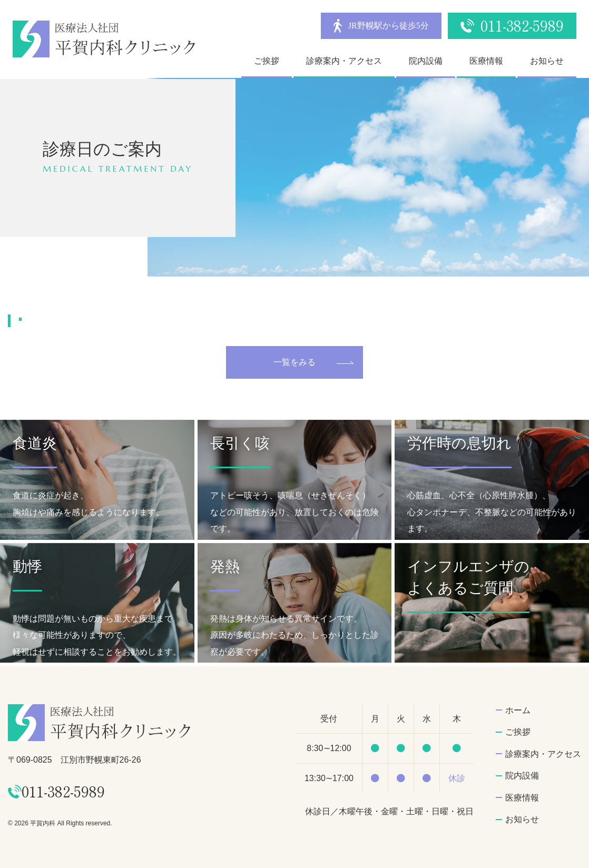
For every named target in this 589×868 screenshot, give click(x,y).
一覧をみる (294, 362)
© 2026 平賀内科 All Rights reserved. (60, 823)
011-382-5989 (522, 25)
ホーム (518, 710)
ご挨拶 (267, 61)
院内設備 (426, 61)
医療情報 (486, 61)
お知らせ (547, 61)
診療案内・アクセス (344, 61)
